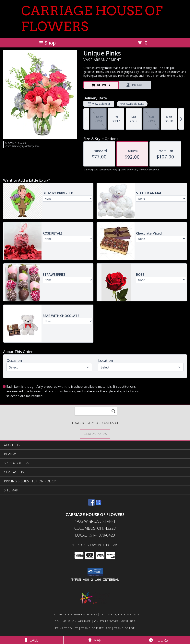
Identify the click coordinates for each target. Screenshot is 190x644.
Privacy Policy (67, 628)
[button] (95, 572)
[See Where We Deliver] (95, 434)
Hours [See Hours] (158, 640)
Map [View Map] (95, 640)
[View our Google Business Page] (99, 504)
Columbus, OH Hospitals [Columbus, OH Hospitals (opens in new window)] (120, 614)
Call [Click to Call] (32, 640)
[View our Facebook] (91, 504)
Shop (47, 43)
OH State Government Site (115, 621)
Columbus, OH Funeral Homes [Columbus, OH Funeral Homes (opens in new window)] (74, 614)
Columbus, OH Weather (73, 621)
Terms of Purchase (96, 628)
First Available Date (132, 104)
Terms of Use (125, 628)
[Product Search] (96, 411)
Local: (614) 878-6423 (95, 535)
